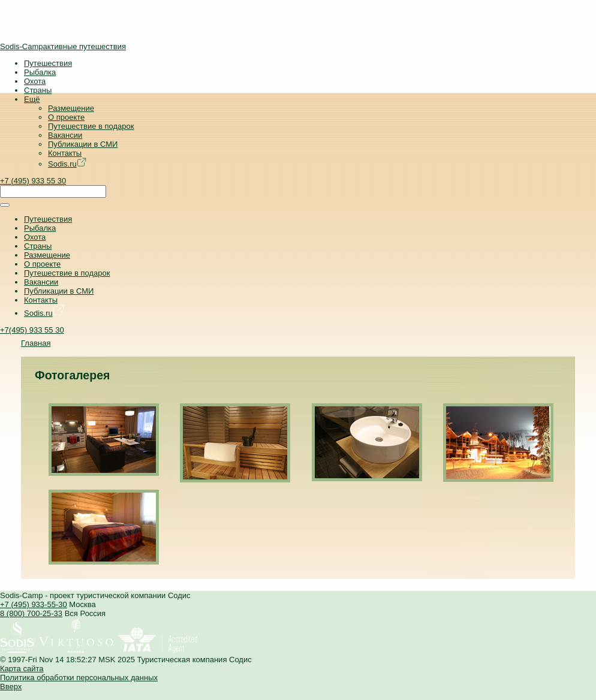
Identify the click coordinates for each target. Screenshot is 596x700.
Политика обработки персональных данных (79, 678)
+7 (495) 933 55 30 (33, 181)
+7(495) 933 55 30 (32, 330)
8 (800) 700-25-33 (31, 613)
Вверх (11, 687)
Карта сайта (22, 669)
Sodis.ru (67, 164)
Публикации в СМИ (83, 144)
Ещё (32, 99)
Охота (35, 81)
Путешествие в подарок (91, 126)
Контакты (65, 153)
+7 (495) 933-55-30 (34, 604)
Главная (36, 343)
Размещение (71, 108)
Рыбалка (40, 72)
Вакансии (65, 135)
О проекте (66, 117)
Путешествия (48, 63)
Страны (38, 90)
